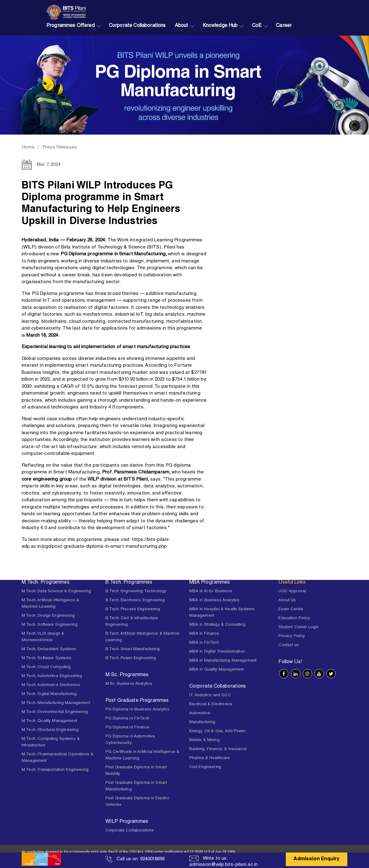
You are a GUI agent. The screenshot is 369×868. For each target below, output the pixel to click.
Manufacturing (202, 722)
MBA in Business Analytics (215, 600)
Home (28, 147)
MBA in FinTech (204, 643)
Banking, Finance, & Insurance (218, 749)
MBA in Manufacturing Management (223, 661)
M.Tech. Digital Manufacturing (49, 694)
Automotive (200, 713)
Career (284, 26)
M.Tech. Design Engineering (48, 616)
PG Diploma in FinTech (127, 719)
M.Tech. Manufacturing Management (56, 703)
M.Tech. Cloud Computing (46, 667)
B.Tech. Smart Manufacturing (133, 649)
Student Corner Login (298, 627)
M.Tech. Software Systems (47, 658)
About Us (287, 600)
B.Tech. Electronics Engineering (135, 600)
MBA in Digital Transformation (217, 652)
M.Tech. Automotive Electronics (51, 685)
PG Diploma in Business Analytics (138, 710)
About (182, 26)
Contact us (289, 645)
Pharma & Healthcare (210, 758)
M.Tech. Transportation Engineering (55, 770)
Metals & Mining (204, 740)
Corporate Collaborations (137, 26)
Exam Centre (291, 609)
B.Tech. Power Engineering (131, 658)
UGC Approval (292, 592)
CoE (257, 26)
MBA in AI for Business (211, 592)
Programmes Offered (71, 26)
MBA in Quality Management (217, 670)
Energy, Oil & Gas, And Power (217, 731)
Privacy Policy (292, 636)
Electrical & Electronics (211, 704)
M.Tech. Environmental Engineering (55, 712)
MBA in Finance (204, 634)
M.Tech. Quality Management (49, 721)
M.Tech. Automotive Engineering (52, 676)
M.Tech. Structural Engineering (50, 730)
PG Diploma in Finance (127, 728)
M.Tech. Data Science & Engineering (56, 592)
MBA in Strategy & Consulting (217, 625)
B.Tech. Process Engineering (133, 609)
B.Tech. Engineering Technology (136, 592)
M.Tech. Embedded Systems (49, 649)
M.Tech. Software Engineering (50, 625)
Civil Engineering (205, 767)
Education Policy (294, 618)
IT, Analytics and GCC (210, 695)
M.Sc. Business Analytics (129, 684)
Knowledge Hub (220, 26)
